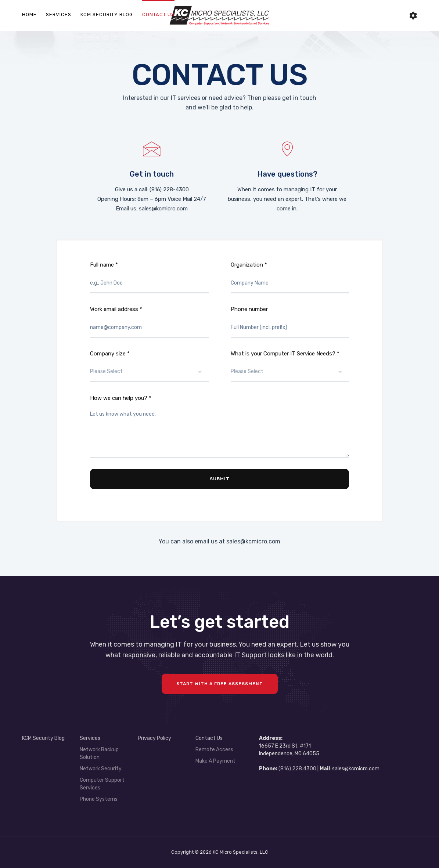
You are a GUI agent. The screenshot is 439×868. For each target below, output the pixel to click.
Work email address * (149, 322)
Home (29, 15)
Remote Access (214, 750)
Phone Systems (99, 799)
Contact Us (158, 15)
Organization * (290, 277)
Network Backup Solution (99, 753)
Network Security (101, 769)
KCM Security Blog (107, 15)
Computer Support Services (102, 784)
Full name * (149, 277)
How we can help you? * (219, 426)
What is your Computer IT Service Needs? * (290, 366)
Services (59, 15)
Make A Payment (215, 761)
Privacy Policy (154, 738)
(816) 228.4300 (297, 769)
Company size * (149, 366)
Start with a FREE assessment (220, 684)
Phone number (290, 322)
